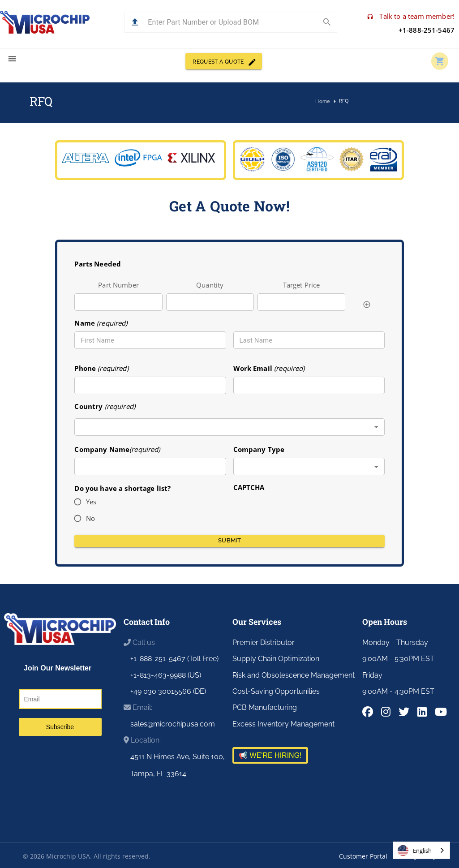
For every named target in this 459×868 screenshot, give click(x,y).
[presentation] (301, 510)
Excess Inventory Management (283, 724)
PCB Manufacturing (265, 707)
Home (323, 102)
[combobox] (229, 427)
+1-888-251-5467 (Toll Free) (174, 659)
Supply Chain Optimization (276, 659)
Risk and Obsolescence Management (294, 675)
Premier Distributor (264, 642)
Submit (229, 541)
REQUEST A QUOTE (223, 61)
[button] (135, 22)
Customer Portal (363, 856)
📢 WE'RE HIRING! (270, 755)
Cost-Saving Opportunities (276, 691)
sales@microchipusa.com (173, 724)
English (415, 851)
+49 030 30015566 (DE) (168, 691)
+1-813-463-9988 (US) (166, 675)
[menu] (12, 59)
